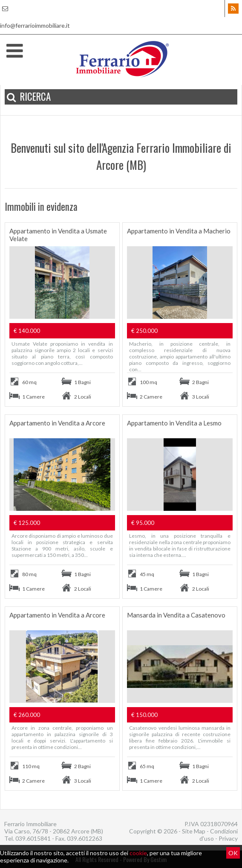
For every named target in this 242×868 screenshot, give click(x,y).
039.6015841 (33, 838)
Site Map (194, 831)
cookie (138, 853)
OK (233, 853)
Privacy (228, 838)
